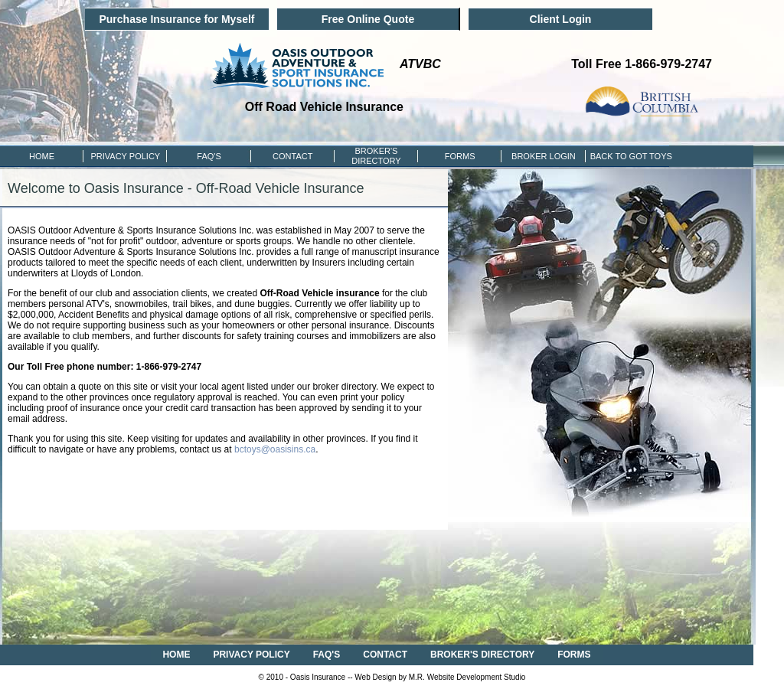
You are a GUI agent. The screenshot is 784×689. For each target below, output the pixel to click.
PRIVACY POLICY (125, 156)
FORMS (460, 156)
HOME (42, 156)
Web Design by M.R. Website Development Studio (440, 677)
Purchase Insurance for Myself (176, 19)
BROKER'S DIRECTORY (482, 655)
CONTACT (292, 156)
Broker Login (544, 156)
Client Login (561, 19)
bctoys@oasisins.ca (275, 449)
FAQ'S (209, 156)
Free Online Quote (368, 19)
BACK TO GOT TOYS (627, 156)
